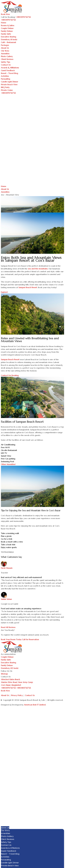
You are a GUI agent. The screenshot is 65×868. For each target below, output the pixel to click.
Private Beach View (9, 84)
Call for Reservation (30, 639)
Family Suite (6, 34)
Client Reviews (7, 59)
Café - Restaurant (8, 42)
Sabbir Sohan (6, 599)
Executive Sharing (8, 37)
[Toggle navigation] (17, 21)
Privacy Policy (17, 695)
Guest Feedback (8, 70)
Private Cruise (7, 90)
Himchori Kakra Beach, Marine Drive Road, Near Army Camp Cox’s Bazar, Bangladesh (17, 682)
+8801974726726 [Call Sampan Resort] (23, 17)
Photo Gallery (7, 56)
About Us (5, 48)
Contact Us (6, 65)
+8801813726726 (24, 688)
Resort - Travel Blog (9, 73)
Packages (5, 45)
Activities (5, 76)
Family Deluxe (7, 31)
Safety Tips (6, 62)
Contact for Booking (10, 375)
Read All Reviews (8, 627)
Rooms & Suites (8, 25)
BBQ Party (5, 87)
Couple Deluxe (7, 28)
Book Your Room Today (11, 639)
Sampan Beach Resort (28, 287)
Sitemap (4, 674)
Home (4, 23)
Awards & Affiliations (10, 68)
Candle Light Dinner (9, 82)
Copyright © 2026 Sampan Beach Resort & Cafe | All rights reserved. (33, 700)
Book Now (5, 14)
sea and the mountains (38, 269)
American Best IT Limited (35, 705)
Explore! (4, 292)
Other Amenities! (8, 464)
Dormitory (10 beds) (10, 668)
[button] (63, 804)
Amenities (5, 54)
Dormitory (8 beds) (9, 39)
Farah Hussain (7, 568)
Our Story (5, 51)
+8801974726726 (8, 688)
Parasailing (6, 79)
